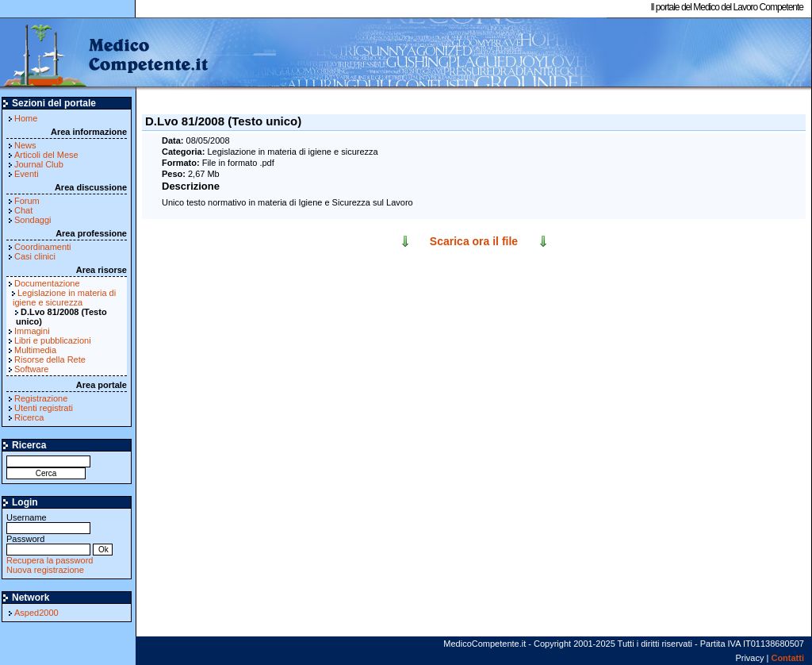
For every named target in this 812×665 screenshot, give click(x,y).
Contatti (787, 658)
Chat (23, 210)
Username (48, 523)
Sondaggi (33, 220)
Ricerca (29, 417)
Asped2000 (36, 613)
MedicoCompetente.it (105, 54)
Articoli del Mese (46, 155)
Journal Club (39, 164)
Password (48, 544)
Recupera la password (50, 560)
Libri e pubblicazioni (53, 340)
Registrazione (41, 398)
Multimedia (35, 350)
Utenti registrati (44, 408)
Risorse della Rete (50, 359)
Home (26, 118)
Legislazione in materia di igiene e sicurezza (64, 298)
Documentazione (47, 283)
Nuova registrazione (45, 570)
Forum (27, 201)
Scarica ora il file (474, 241)
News (25, 145)
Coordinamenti (43, 247)
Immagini (32, 331)
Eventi (27, 174)
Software (31, 369)
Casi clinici (35, 256)
